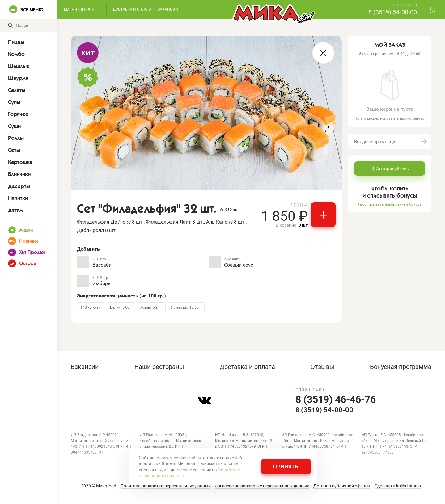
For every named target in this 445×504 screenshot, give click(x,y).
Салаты (17, 90)
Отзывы (322, 366)
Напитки (18, 198)
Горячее (18, 114)
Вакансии (168, 9)
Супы (14, 102)
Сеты (14, 150)
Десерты (19, 186)
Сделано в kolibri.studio (398, 486)
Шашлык (19, 66)
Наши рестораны (159, 366)
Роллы (16, 138)
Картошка (20, 162)
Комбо (16, 54)
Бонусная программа (401, 366)
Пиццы (16, 42)
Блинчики (19, 174)
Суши (14, 126)
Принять (286, 466)
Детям (15, 210)
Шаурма (18, 78)
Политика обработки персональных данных (165, 486)
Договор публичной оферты (342, 486)
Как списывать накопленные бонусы (390, 204)
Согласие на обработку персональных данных (262, 486)
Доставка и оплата (132, 9)
